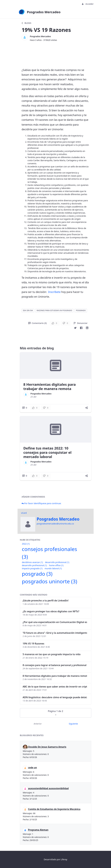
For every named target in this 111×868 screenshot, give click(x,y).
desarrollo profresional (34, 565)
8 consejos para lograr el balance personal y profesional (55, 665)
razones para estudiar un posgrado (54, 310)
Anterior (38, 724)
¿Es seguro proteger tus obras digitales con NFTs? (51, 611)
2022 (26, 544)
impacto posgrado (32, 568)
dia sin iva (28, 310)
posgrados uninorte (50, 581)
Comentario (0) (38, 323)
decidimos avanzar (33, 562)
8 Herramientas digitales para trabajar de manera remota (50, 386)
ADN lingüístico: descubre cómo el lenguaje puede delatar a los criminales (55, 697)
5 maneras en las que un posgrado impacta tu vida (52, 654)
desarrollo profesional (57, 562)
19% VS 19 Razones (34, 644)
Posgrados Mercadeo (40, 36)
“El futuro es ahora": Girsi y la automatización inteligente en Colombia (55, 633)
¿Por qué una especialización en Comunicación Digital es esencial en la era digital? (55, 622)
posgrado (81, 310)
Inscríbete (54, 292)
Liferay (64, 859)
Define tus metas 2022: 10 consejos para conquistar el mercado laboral (47, 452)
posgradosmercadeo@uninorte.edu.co (55, 524)
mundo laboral (53, 568)
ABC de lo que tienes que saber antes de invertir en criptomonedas (55, 687)
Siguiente (73, 724)
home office (56, 565)
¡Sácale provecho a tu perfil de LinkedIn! (46, 601)
